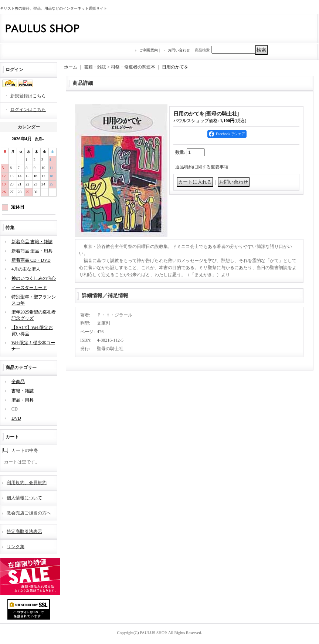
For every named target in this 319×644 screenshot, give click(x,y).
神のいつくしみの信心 (34, 278)
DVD (16, 418)
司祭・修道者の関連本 (133, 67)
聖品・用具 (23, 400)
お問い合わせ (179, 50)
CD (15, 409)
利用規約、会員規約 (27, 483)
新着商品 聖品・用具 (32, 251)
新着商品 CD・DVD (31, 260)
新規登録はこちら (28, 96)
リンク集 (16, 547)
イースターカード (29, 288)
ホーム (71, 67)
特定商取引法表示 (24, 531)
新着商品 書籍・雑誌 (32, 242)
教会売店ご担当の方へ (29, 513)
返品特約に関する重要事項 (202, 167)
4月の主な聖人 (26, 269)
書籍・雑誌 (23, 391)
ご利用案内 (149, 50)
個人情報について (24, 498)
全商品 (18, 382)
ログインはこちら (28, 110)
